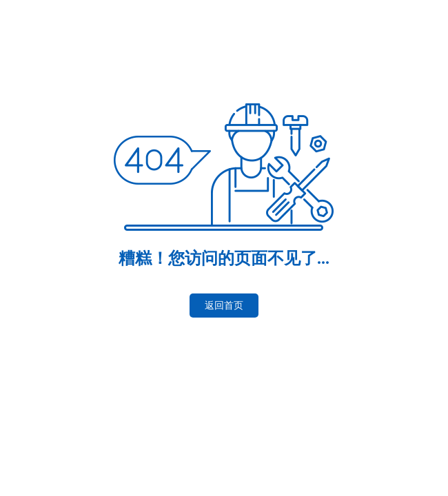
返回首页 (224, 306)
